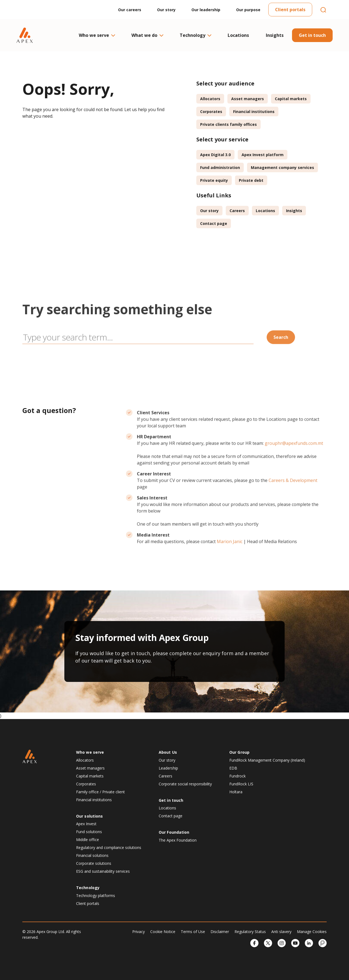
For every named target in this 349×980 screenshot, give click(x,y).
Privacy (139, 932)
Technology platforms (96, 896)
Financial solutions (92, 855)
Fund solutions (89, 832)
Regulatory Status (250, 932)
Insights (275, 35)
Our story (166, 10)
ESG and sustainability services (103, 871)
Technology (195, 35)
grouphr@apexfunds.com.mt (294, 466)
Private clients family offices (228, 124)
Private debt (251, 180)
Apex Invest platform (263, 155)
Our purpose (248, 10)
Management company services (282, 167)
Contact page (214, 223)
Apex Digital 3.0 (215, 155)
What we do (147, 35)
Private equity (214, 180)
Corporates (211, 112)
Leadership (168, 768)
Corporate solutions (94, 863)
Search (281, 360)
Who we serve (97, 35)
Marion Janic (230, 565)
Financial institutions (254, 112)
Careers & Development (293, 503)
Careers (237, 211)
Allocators (210, 99)
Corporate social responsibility (185, 784)
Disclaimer (220, 932)
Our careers (130, 10)
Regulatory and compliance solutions (109, 847)
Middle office (88, 840)
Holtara (236, 792)
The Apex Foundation (178, 840)
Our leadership (206, 10)
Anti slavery (281, 932)
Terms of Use (193, 932)
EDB (233, 768)
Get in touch (312, 35)
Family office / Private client (100, 792)
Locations (238, 35)
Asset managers (248, 99)
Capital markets (291, 99)
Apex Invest (86, 824)
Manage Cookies (312, 932)
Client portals (290, 10)
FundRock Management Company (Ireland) (267, 760)
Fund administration (220, 167)
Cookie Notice (163, 932)
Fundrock (237, 776)
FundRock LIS (241, 784)
